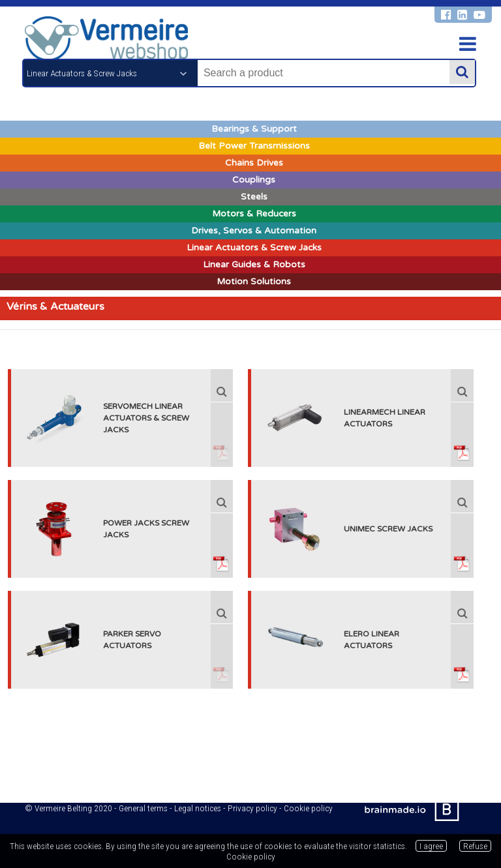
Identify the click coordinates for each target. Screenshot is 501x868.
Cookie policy (308, 808)
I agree (431, 846)
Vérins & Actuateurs (55, 307)
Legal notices (198, 808)
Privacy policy (252, 808)
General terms (143, 808)
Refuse (475, 846)
